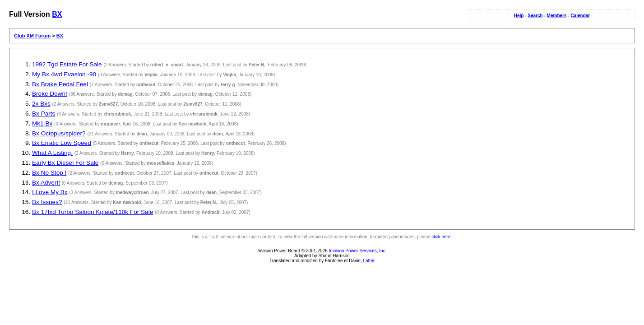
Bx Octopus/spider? (59, 133)
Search (535, 16)
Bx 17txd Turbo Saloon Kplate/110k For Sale (93, 212)
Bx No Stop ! (49, 173)
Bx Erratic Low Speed (62, 143)
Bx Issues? (47, 202)
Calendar (580, 16)
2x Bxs (41, 104)
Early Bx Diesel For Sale (65, 163)
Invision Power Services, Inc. (358, 251)
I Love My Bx (50, 192)
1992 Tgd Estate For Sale (67, 64)
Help (519, 16)
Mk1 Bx (42, 123)
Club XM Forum (32, 36)
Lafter (369, 261)
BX (57, 14)
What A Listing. (52, 153)
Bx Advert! (46, 183)
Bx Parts (44, 114)
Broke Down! (50, 94)
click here (441, 237)
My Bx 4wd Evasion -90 (64, 74)
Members (557, 16)
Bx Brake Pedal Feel (60, 84)
